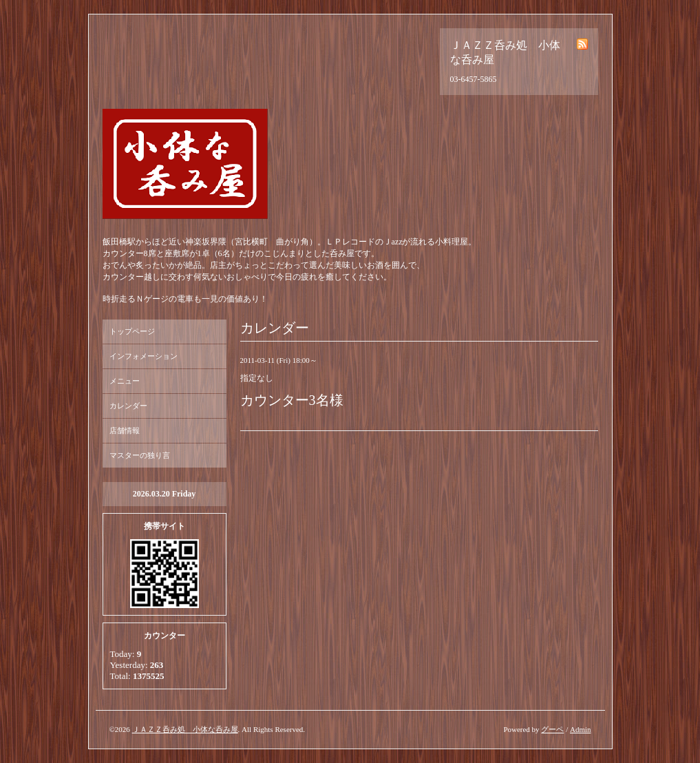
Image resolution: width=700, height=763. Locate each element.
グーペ (552, 729)
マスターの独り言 (140, 455)
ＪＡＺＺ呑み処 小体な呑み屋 (185, 729)
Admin (581, 729)
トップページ (132, 331)
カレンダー (128, 406)
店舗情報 (125, 430)
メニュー (125, 381)
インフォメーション (144, 356)
